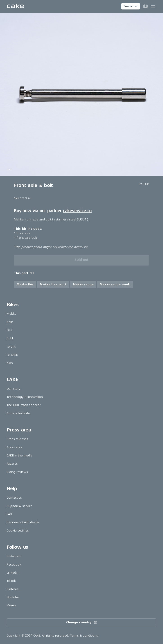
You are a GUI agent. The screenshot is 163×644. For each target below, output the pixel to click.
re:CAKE (12, 355)
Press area (15, 447)
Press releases (17, 439)
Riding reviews (17, 472)
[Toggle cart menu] (145, 6)
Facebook (14, 565)
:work (11, 347)
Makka (12, 314)
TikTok (11, 581)
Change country (82, 622)
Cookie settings (18, 531)
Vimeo (11, 605)
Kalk (10, 322)
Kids (10, 363)
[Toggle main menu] (153, 6)
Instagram (14, 556)
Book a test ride (18, 413)
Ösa (9, 330)
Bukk (10, 338)
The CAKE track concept (24, 405)
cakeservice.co (77, 211)
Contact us (131, 6)
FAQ (9, 514)
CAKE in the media (20, 455)
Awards (12, 464)
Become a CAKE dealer (23, 522)
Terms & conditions (84, 636)
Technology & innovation (25, 397)
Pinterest (13, 589)
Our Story (14, 389)
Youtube (13, 597)
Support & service (20, 506)
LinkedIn (13, 573)
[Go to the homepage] (15, 6)
